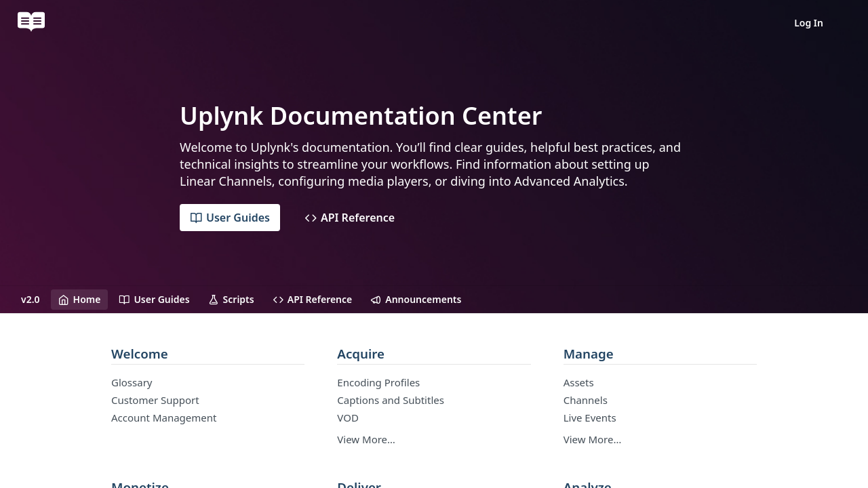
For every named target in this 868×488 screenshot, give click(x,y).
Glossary (132, 382)
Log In (809, 23)
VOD (348, 418)
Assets (579, 382)
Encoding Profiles (378, 382)
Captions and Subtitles (391, 400)
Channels (586, 400)
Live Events (590, 418)
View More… (366, 439)
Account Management (164, 418)
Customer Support (155, 400)
